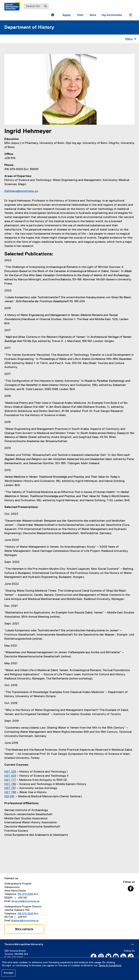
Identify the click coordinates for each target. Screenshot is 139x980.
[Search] (45, 6)
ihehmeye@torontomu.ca (21, 191)
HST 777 (10, 780)
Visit (80, 15)
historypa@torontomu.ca (25, 901)
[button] (53, 15)
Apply (67, 15)
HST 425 (10, 776)
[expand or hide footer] (133, 945)
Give (93, 15)
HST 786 (10, 784)
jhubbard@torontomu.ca (25, 921)
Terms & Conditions (110, 966)
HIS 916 (9, 797)
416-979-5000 (25, 894)
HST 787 (10, 788)
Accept (9, 973)
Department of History (29, 27)
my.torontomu (112, 15)
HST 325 (10, 772)
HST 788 (10, 792)
